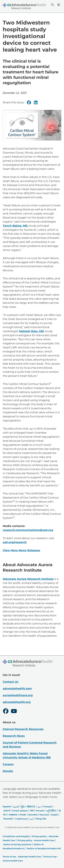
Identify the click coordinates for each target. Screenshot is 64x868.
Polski (23, 815)
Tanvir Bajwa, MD (15, 226)
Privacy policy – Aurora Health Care (36, 840)
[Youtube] (14, 712)
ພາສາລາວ (13, 815)
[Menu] (58, 5)
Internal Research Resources (23, 729)
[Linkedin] (36, 102)
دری (39, 807)
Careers (8, 764)
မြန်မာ (23, 807)
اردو (31, 819)
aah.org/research (15, 542)
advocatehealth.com (17, 688)
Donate (8, 771)
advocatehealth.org (17, 702)
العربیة (16, 807)
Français (47, 807)
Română (33, 815)
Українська (21, 819)
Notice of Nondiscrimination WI (44, 848)
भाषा (32, 811)
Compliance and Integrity (16, 836)
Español (7, 807)
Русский (44, 815)
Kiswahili (8, 819)
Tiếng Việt (41, 819)
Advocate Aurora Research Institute (28, 579)
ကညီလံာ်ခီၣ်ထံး (51, 811)
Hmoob (40, 811)
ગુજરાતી (7, 811)
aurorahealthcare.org (18, 695)
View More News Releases (21, 551)
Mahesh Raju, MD (31, 331)
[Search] (52, 5)
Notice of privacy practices (17, 844)
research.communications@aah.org (28, 530)
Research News (14, 736)
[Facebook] (29, 102)
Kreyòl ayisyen (20, 811)
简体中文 (31, 807)
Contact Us (11, 682)
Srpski (54, 815)
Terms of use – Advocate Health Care (22, 857)
